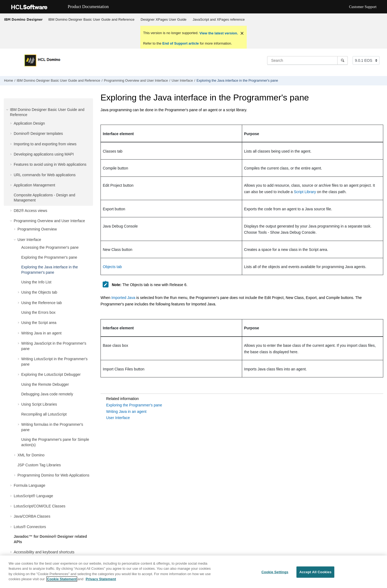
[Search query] (307, 60)
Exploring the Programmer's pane (49, 257)
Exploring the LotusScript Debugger (51, 374)
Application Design (29, 123)
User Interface (182, 81)
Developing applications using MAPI (44, 154)
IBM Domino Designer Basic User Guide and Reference (92, 19)
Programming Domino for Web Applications (53, 475)
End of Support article (180, 43)
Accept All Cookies (316, 572)
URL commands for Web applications (45, 175)
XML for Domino (31, 455)
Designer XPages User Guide (164, 19)
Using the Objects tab (39, 292)
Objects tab (112, 267)
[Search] (343, 60)
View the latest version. (218, 33)
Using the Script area (39, 323)
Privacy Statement (101, 579)
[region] (193, 572)
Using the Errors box (38, 312)
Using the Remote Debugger (45, 384)
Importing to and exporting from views (45, 144)
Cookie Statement (62, 579)
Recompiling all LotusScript (44, 414)
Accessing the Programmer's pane (50, 247)
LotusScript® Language (33, 496)
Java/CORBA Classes (32, 516)
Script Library (305, 192)
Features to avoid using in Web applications (50, 164)
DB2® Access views (31, 211)
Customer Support (363, 7)
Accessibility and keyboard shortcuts (44, 552)
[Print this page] (383, 82)
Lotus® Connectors (30, 527)
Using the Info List (36, 282)
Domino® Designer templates (38, 134)
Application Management (34, 185)
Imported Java (123, 298)
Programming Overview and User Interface (136, 81)
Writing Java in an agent (41, 333)
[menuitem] (91, 20)
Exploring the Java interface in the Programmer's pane (237, 81)
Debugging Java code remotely (47, 394)
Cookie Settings (275, 572)
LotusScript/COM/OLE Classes (40, 506)
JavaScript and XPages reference (219, 19)
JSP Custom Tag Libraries (39, 465)
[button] (8, 110)
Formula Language (30, 485)
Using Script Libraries (39, 404)
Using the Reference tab (42, 303)
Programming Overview (37, 229)
